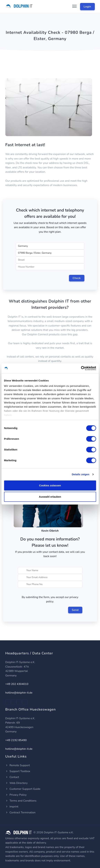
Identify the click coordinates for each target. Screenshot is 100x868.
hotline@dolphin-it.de (19, 693)
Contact (12, 777)
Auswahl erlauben (50, 497)
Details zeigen (81, 474)
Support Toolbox (18, 771)
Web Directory (17, 783)
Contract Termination (20, 813)
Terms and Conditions (21, 801)
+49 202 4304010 (17, 684)
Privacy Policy (16, 795)
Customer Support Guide (23, 789)
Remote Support (18, 765)
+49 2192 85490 (16, 740)
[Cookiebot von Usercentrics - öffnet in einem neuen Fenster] (81, 368)
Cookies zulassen (50, 485)
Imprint (12, 807)
